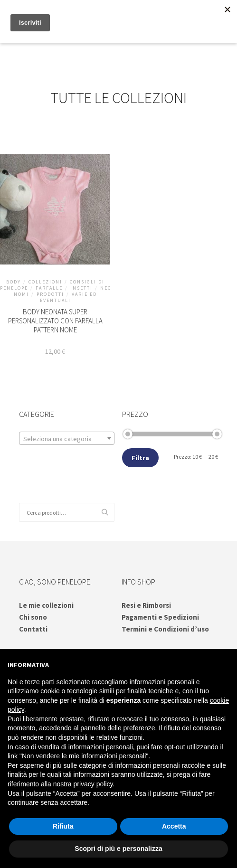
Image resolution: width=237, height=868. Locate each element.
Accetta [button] (174, 826)
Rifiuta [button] (63, 826)
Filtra (140, 458)
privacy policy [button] (93, 784)
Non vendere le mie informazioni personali (84, 756)
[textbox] (67, 439)
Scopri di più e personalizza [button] (118, 849)
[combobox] (67, 438)
